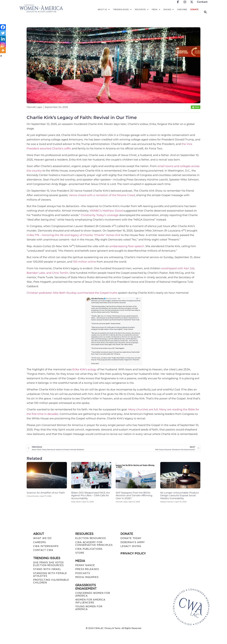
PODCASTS (83, 573)
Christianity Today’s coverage (100, 215)
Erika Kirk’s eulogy (84, 369)
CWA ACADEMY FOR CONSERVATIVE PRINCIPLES (94, 544)
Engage (169, 10)
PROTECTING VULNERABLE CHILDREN (51, 581)
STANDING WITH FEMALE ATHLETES (50, 575)
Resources (142, 10)
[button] (205, 12)
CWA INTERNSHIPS (46, 546)
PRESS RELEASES (87, 569)
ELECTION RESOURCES (90, 538)
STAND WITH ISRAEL (47, 569)
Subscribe (182, 9)
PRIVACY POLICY (133, 553)
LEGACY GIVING (131, 546)
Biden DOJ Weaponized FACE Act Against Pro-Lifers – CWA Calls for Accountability (91, 495)
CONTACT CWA (43, 550)
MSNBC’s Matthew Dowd (106, 211)
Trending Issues (122, 10)
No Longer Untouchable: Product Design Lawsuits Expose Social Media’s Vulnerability (180, 495)
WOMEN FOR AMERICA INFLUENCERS (90, 601)
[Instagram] (3, 45)
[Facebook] (3, 27)
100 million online (84, 262)
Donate (194, 9)
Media (156, 10)
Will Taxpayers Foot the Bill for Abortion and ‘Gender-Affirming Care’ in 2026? (134, 495)
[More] (3, 50)
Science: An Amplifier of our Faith (46, 493)
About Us (104, 10)
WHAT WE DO (42, 538)
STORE (80, 553)
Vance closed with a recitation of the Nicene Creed (102, 195)
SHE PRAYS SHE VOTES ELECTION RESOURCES (48, 564)
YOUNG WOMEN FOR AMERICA (89, 608)
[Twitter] (3, 33)
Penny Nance (85, 565)
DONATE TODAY (131, 538)
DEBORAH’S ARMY (133, 542)
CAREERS (40, 542)
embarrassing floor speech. (127, 246)
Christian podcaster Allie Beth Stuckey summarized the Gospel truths (72, 293)
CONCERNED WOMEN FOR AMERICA (93, 594)
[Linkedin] (3, 39)
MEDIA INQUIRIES (87, 577)
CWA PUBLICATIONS (89, 549)
